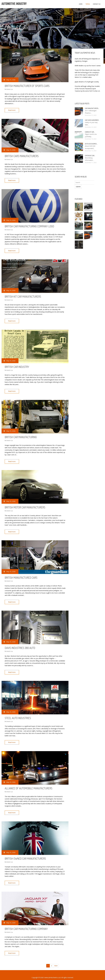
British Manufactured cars (21, 575)
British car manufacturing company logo (29, 225)
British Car (10, 89)
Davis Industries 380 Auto (20, 645)
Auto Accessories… (91, 144)
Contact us (97, 4)
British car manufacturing (21, 435)
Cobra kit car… (90, 132)
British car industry (17, 365)
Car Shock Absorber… (92, 120)
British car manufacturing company (26, 924)
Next (56, 961)
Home (81, 4)
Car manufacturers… (92, 108)
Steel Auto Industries (18, 715)
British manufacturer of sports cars (27, 86)
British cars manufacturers (22, 156)
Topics (88, 4)
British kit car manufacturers (23, 295)
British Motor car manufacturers (25, 505)
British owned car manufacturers (25, 854)
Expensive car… (90, 156)
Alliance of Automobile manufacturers (29, 785)
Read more (12, 110)
